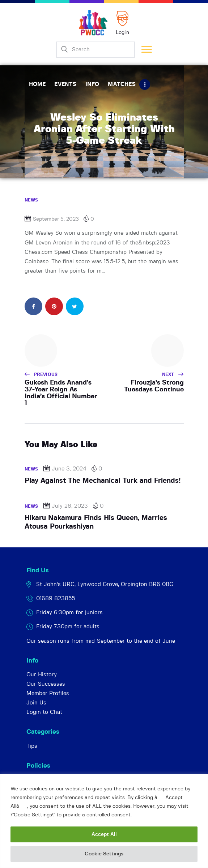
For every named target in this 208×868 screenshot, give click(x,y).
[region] (104, 821)
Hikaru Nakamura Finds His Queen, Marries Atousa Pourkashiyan (96, 522)
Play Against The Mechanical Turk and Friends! (103, 481)
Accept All (104, 834)
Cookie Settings (104, 854)
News (31, 200)
